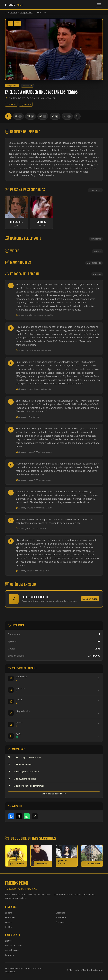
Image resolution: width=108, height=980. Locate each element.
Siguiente (26, 104)
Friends (14, 5)
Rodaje (8, 927)
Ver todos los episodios (54, 794)
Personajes (10, 917)
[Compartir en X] (19, 816)
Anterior (11, 104)
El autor (9, 941)
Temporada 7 (26, 12)
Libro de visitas (12, 950)
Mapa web (73, 970)
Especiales (60, 913)
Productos (61, 922)
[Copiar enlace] (35, 816)
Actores (9, 922)
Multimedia (61, 917)
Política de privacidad (92, 970)
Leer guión (90, 599)
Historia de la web (13, 945)
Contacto (9, 955)
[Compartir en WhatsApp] (27, 816)
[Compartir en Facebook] (11, 816)
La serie (14, 12)
